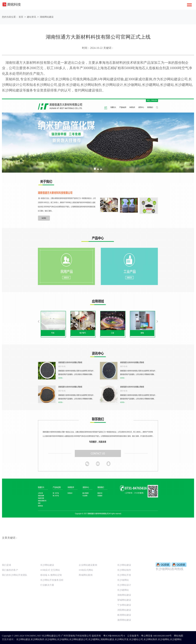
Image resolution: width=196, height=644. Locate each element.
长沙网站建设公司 (79, 639)
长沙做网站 (123, 580)
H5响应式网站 (86, 570)
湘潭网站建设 (124, 620)
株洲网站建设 (124, 615)
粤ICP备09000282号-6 (114, 636)
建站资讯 (32, 17)
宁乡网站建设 (124, 605)
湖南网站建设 (48, 17)
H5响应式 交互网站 (50, 570)
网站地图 (179, 636)
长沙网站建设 (47, 565)
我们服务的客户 (10, 570)
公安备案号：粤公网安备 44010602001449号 (149, 636)
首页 (21, 17)
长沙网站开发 (124, 575)
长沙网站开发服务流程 (52, 580)
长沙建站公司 (136, 639)
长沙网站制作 (124, 570)
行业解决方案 (47, 585)
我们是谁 (7, 565)
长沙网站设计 (124, 585)
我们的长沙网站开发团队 (15, 575)
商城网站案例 (86, 575)
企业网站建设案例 (88, 565)
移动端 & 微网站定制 (51, 575)
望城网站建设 (124, 600)
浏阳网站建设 (124, 610)
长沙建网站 (123, 590)
